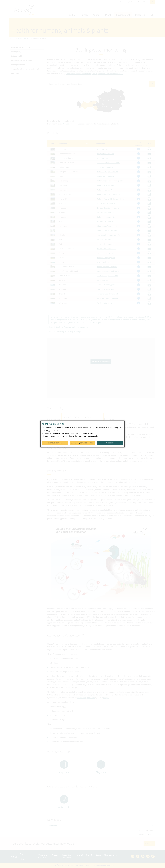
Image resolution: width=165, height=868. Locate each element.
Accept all (110, 443)
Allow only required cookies (82, 443)
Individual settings (55, 443)
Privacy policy (88, 433)
